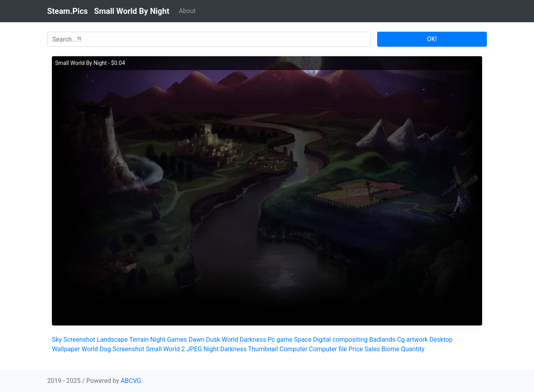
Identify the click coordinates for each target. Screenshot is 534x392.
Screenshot (79, 340)
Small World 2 (165, 349)
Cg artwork (412, 340)
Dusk (213, 340)
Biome (391, 349)
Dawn (196, 340)
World (230, 340)
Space (303, 340)
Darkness (253, 340)
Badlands (382, 340)
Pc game (280, 340)
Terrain (139, 340)
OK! (432, 39)
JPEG (194, 349)
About (187, 11)
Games (177, 340)
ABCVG (131, 381)
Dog (105, 349)
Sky (57, 340)
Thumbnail (263, 349)
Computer (294, 349)
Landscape (113, 340)
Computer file (328, 349)
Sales (372, 349)
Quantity (413, 349)
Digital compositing (340, 340)
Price (356, 349)
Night (158, 340)
